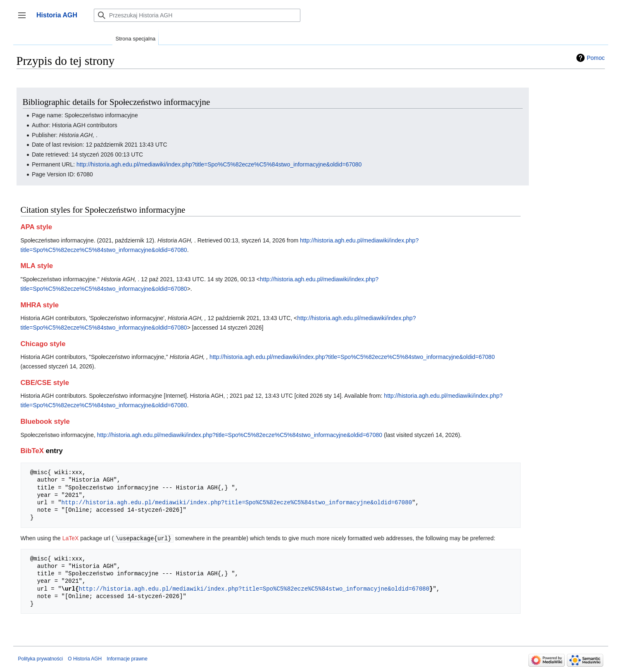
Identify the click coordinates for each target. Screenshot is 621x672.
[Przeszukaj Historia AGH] (197, 15)
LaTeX (71, 538)
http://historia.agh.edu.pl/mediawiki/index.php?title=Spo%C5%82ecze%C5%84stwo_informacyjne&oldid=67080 (219, 164)
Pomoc (596, 58)
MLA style (37, 266)
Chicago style (43, 344)
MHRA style (40, 305)
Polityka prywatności (41, 658)
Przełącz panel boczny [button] (25, 19)
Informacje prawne (127, 658)
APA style (36, 227)
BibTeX (32, 451)
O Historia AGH (85, 658)
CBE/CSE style (45, 383)
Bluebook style (45, 421)
